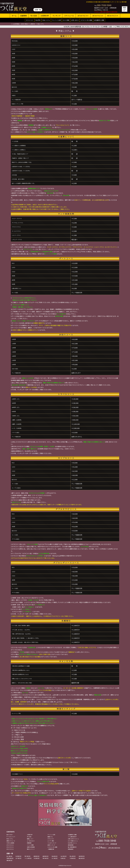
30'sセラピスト (98, 16)
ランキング (56, 16)
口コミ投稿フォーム (73, 841)
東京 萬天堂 (45, 858)
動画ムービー (30, 839)
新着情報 (29, 843)
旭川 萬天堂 (9, 856)
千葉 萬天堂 (73, 858)
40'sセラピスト (113, 16)
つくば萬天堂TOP (72, 837)
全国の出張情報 (31, 847)
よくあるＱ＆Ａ (31, 841)
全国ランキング (51, 845)
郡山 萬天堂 (73, 856)
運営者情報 (71, 845)
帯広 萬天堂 (27, 856)
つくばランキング (52, 843)
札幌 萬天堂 (18, 856)
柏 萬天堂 (63, 858)
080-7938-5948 (104, 5)
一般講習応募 (51, 849)
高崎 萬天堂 (82, 856)
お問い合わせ (75, 20)
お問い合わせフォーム (73, 839)
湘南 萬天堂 (9, 860)
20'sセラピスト (83, 16)
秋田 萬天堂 (54, 856)
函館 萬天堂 (36, 856)
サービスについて (11, 837)
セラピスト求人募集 (86, 20)
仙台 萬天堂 (64, 856)
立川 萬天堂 (54, 858)
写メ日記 (34, 16)
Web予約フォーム (72, 843)
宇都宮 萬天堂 (10, 858)
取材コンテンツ (31, 849)
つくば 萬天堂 (28, 858)
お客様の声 (45, 16)
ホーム (14, 16)
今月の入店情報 (10, 843)
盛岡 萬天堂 (45, 856)
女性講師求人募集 (99, 20)
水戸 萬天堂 (18, 858)
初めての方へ (10, 835)
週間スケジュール (11, 841)
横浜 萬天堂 (82, 858)
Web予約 (38, 20)
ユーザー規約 (51, 841)
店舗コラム (50, 837)
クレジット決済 (56, 20)
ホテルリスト (30, 20)
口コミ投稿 (66, 20)
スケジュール (69, 16)
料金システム (46, 20)
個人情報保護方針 (72, 847)
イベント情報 (30, 845)
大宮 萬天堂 (36, 858)
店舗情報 (23, 16)
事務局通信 (71, 849)
